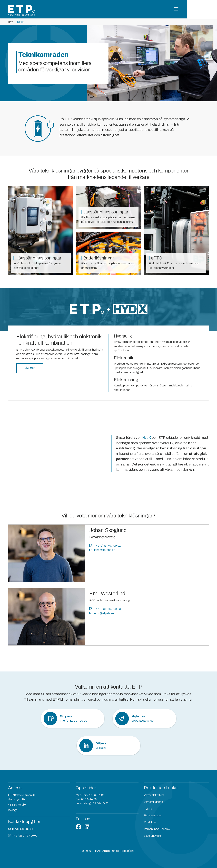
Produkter (150, 822)
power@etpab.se (23, 829)
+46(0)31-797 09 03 (105, 609)
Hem (11, 22)
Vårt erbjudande (153, 802)
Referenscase (153, 815)
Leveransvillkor (153, 836)
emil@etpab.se (102, 613)
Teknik (148, 809)
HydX (147, 438)
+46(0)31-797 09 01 (105, 546)
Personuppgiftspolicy (157, 829)
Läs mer (30, 368)
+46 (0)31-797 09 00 (25, 836)
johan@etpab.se (102, 550)
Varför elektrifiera (154, 795)
